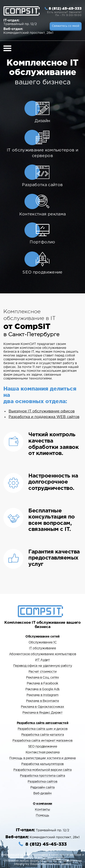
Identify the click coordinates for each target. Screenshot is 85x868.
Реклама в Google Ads (42, 689)
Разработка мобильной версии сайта (42, 770)
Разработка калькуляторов (42, 764)
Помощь (42, 815)
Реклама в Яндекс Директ (42, 713)
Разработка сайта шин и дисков (43, 729)
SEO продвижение (43, 747)
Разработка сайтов (42, 782)
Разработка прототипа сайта (42, 776)
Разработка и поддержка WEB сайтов (44, 417)
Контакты (42, 810)
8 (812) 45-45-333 (65, 8)
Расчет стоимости (43, 672)
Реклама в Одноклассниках (42, 707)
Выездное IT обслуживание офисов (42, 411)
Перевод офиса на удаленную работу (43, 666)
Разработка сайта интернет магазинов (42, 741)
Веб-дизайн (42, 793)
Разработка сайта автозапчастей (43, 723)
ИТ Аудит (42, 660)
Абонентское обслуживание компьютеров (43, 654)
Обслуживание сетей (42, 637)
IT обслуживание (42, 648)
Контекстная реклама (43, 752)
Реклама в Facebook (42, 683)
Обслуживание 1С (43, 642)
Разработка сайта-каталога (43, 735)
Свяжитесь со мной (66, 26)
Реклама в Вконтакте (42, 701)
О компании (42, 804)
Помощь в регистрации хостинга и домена (42, 758)
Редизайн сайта (42, 788)
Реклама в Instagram (42, 695)
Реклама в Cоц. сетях (42, 678)
